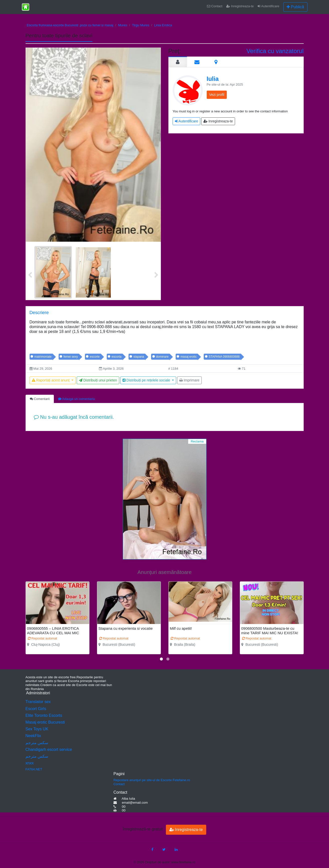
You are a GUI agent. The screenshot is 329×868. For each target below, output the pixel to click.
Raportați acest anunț (51, 380)
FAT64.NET (34, 769)
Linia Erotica (163, 25)
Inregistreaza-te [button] (218, 121)
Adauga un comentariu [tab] (77, 399)
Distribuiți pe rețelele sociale (147, 380)
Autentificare (268, 6)
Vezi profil (217, 95)
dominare (162, 357)
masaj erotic (189, 357)
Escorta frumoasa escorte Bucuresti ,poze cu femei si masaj (70, 25)
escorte (95, 357)
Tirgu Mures (141, 25)
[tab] (178, 62)
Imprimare (189, 380)
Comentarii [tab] (40, 399)
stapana (139, 357)
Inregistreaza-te (240, 6)
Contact (215, 6)
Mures (123, 25)
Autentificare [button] (187, 121)
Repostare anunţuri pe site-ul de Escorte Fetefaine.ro (152, 780)
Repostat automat (42, 638)
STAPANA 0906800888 (224, 357)
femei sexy (71, 357)
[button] (161, 659)
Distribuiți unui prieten (98, 380)
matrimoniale (43, 357)
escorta (116, 357)
